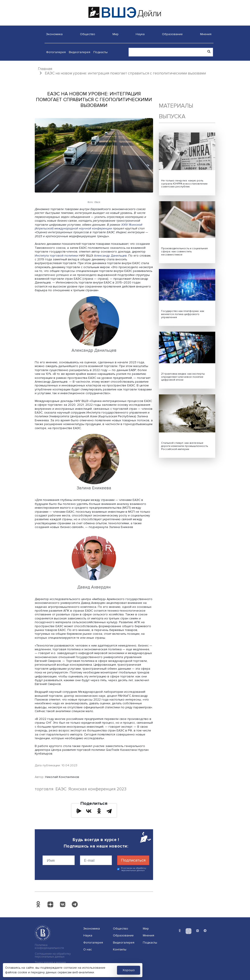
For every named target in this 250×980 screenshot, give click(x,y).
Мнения (206, 34)
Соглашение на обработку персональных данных (53, 955)
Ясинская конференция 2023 (97, 789)
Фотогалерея (56, 52)
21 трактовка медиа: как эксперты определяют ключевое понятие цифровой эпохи (183, 377)
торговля (44, 789)
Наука (140, 34)
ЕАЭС (61, 789)
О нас (88, 949)
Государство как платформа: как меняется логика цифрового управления (183, 314)
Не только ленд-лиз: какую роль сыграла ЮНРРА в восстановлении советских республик (184, 184)
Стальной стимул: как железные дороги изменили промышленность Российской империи (184, 446)
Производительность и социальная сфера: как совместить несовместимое (184, 252)
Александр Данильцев (110, 256)
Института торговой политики (56, 256)
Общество (88, 34)
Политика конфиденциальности (49, 947)
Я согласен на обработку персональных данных (134, 869)
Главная (45, 69)
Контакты (120, 949)
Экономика (54, 34)
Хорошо (129, 970)
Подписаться (133, 860)
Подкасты (100, 52)
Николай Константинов (62, 777)
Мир (116, 34)
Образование (172, 34)
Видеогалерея (80, 52)
